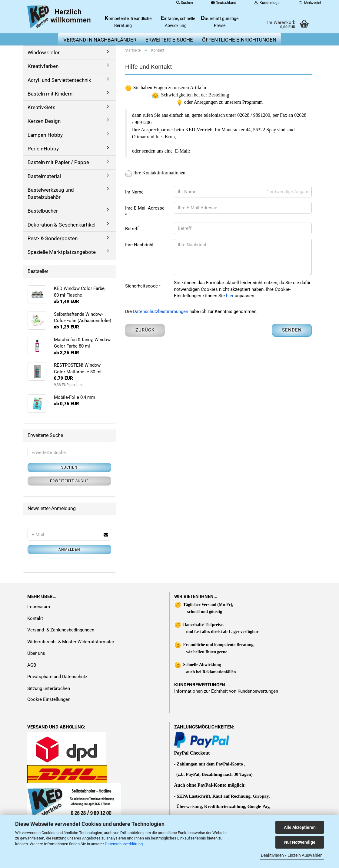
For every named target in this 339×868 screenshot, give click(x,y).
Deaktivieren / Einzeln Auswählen (292, 855)
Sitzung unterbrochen (49, 688)
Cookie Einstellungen (49, 699)
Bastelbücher (43, 211)
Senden (292, 330)
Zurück (145, 330)
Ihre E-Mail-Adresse (145, 208)
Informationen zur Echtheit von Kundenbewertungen (226, 691)
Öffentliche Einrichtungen (239, 40)
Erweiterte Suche (69, 481)
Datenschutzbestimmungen (161, 311)
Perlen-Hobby (43, 149)
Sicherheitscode (142, 286)
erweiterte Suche (169, 40)
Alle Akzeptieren (300, 827)
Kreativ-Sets (42, 107)
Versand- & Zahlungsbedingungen (61, 630)
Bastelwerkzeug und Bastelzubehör (51, 193)
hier (230, 296)
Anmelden (69, 550)
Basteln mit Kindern (50, 94)
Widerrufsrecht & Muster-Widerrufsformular (71, 642)
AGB (32, 665)
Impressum (39, 607)
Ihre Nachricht (139, 245)
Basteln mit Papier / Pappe (58, 162)
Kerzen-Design (44, 121)
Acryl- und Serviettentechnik (59, 80)
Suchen (69, 467)
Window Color (44, 52)
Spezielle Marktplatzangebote (62, 252)
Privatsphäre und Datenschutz (57, 677)
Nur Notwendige (300, 842)
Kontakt (35, 618)
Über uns (36, 653)
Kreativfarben (43, 66)
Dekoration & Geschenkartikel (61, 225)
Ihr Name (134, 192)
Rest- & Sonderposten (53, 238)
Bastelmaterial (44, 176)
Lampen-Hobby (45, 135)
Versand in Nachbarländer (100, 40)
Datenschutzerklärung (124, 844)
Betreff (132, 229)
